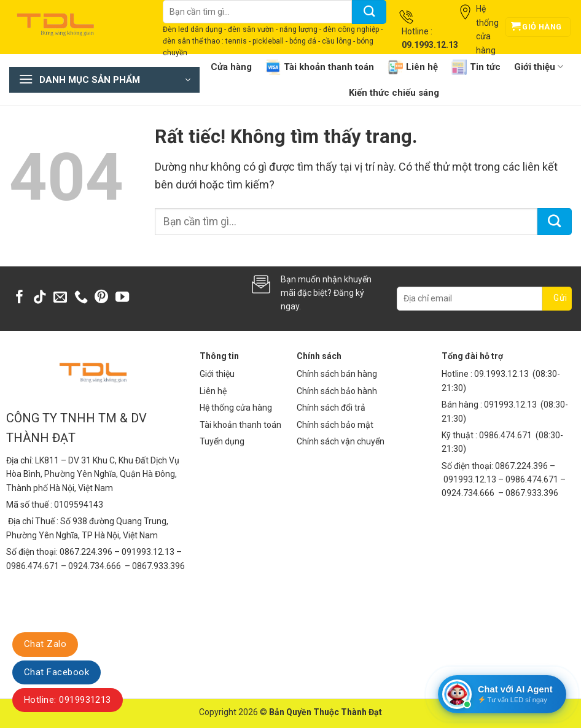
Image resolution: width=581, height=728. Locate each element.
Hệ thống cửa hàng (236, 408)
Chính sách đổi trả (331, 408)
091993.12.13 (510, 405)
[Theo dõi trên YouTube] (122, 298)
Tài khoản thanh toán (320, 67)
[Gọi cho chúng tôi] (81, 298)
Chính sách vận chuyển (341, 441)
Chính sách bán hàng (337, 374)
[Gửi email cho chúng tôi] (60, 298)
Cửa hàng (231, 67)
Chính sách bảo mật (335, 425)
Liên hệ (413, 67)
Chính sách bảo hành (337, 391)
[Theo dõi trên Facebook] (20, 298)
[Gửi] (369, 12)
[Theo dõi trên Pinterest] (101, 298)
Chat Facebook (57, 672)
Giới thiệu (539, 67)
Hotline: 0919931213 (68, 700)
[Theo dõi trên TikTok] (40, 298)
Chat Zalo (45, 644)
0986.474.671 (506, 435)
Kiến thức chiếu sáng (394, 93)
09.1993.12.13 (501, 374)
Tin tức (476, 67)
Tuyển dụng (222, 441)
